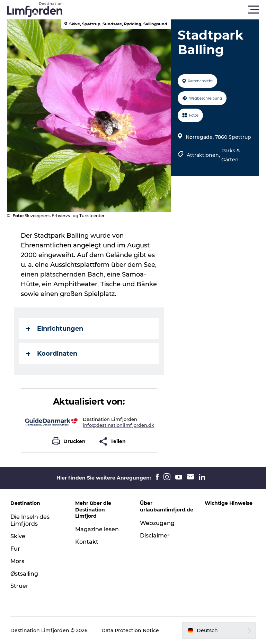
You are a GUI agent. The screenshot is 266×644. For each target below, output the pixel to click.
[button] (164, 10)
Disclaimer (155, 536)
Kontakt (87, 542)
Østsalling (24, 574)
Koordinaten (52, 354)
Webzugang (157, 523)
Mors (17, 561)
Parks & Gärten (231, 155)
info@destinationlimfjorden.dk (118, 425)
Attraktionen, (204, 155)
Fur (15, 549)
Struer (19, 586)
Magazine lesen (97, 529)
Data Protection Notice (130, 630)
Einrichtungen (55, 329)
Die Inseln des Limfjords (30, 520)
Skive (18, 536)
